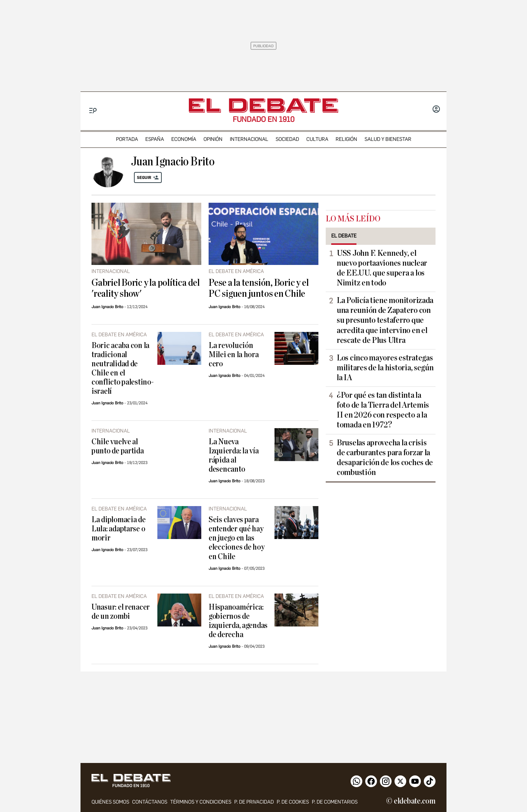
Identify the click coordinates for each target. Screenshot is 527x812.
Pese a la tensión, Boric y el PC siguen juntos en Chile (259, 288)
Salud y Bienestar (388, 139)
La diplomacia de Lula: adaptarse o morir (119, 529)
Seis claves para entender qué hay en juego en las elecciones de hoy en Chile (236, 538)
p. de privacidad (254, 802)
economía (184, 139)
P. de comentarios (335, 802)
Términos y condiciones (201, 802)
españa (155, 139)
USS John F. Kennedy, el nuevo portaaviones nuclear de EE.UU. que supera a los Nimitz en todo (382, 268)
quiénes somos (110, 802)
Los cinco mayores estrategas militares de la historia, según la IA (385, 368)
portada (127, 139)
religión (346, 139)
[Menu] (93, 111)
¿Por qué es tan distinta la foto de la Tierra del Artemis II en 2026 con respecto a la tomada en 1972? (383, 410)
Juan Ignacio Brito (107, 307)
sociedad (287, 139)
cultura (317, 139)
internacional (249, 139)
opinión (213, 139)
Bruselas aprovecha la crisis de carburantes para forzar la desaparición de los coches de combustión (385, 458)
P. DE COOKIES (293, 802)
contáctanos (150, 802)
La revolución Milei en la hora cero (234, 355)
